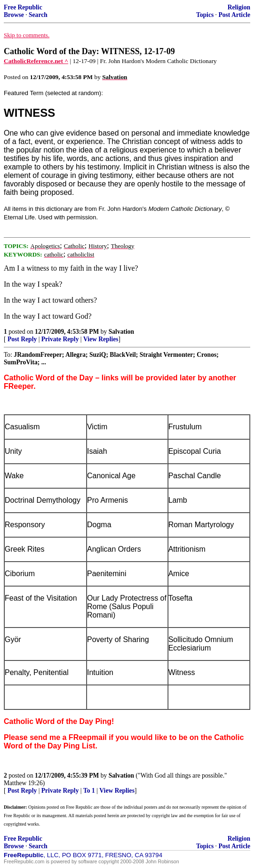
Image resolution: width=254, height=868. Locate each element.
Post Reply (22, 339)
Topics (205, 15)
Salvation (121, 332)
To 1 (89, 791)
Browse (14, 15)
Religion (239, 7)
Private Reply (60, 339)
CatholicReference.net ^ (36, 61)
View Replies (101, 339)
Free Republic (23, 7)
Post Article (234, 15)
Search (38, 15)
